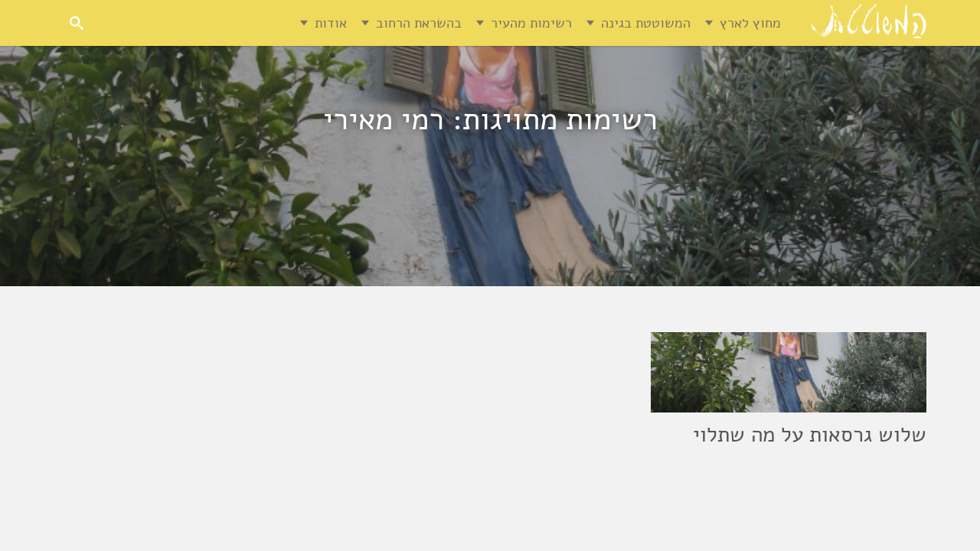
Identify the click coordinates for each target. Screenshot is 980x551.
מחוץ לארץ (750, 23)
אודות (331, 23)
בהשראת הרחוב (419, 23)
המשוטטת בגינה (646, 23)
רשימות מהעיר (531, 23)
